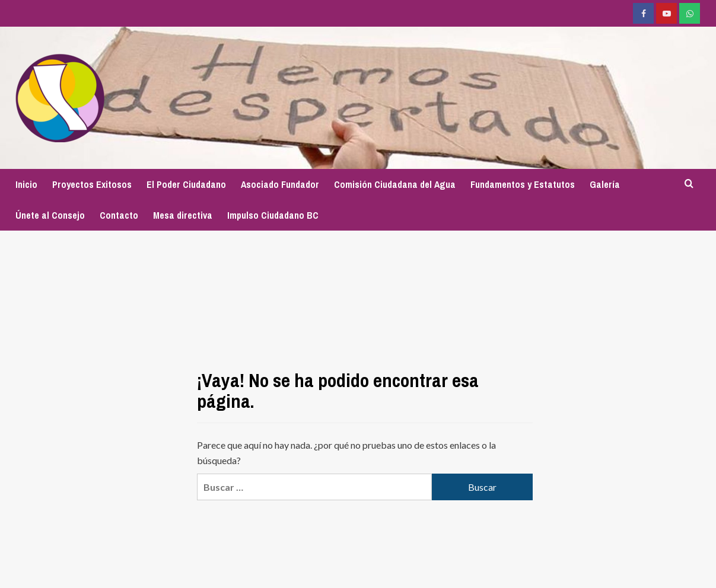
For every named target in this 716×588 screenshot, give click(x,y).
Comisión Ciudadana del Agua (395, 184)
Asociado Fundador (280, 184)
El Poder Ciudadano (186, 184)
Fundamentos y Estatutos (523, 184)
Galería (605, 184)
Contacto (119, 215)
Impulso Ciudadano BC (273, 215)
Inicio (26, 184)
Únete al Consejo (50, 215)
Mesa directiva (183, 215)
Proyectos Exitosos (92, 184)
